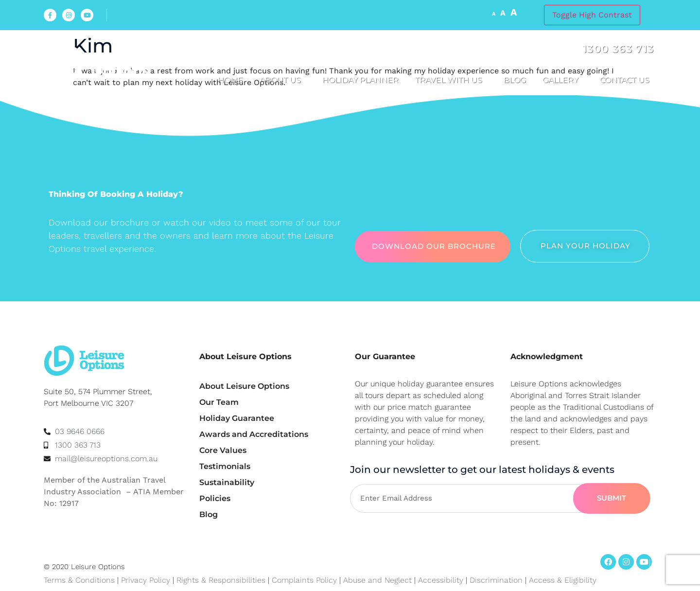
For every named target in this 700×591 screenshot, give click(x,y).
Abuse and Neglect (377, 580)
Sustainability (227, 482)
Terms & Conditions (79, 580)
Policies (215, 498)
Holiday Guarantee (237, 418)
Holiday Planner (360, 80)
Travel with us (451, 80)
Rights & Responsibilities (221, 580)
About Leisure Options (244, 386)
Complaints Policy (304, 580)
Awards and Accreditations (254, 434)
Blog (515, 80)
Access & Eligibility (563, 580)
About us (283, 80)
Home (230, 80)
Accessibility (441, 580)
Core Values (223, 450)
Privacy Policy (146, 580)
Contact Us (627, 80)
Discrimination (497, 580)
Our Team (219, 402)
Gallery (563, 80)
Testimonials (225, 466)
